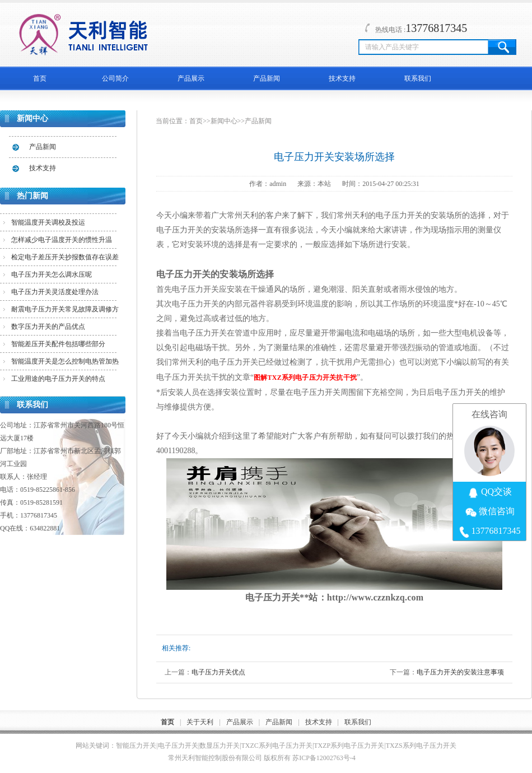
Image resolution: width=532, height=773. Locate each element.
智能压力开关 (136, 746)
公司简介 (115, 78)
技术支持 (342, 78)
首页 (40, 78)
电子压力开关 (178, 746)
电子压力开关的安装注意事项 (460, 672)
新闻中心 (224, 121)
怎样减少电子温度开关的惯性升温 (62, 240)
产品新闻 (267, 78)
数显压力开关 (220, 746)
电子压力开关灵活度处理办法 (55, 292)
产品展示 (191, 78)
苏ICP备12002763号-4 (324, 758)
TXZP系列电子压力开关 (349, 746)
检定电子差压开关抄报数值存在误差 (65, 257)
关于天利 (200, 722)
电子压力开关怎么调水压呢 (52, 274)
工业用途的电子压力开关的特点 (58, 379)
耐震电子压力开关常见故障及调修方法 (65, 311)
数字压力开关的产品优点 (48, 327)
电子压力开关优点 (218, 672)
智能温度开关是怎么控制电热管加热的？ (65, 364)
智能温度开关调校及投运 (48, 222)
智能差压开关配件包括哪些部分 (58, 344)
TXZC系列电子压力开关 (277, 746)
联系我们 (418, 78)
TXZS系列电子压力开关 (421, 746)
